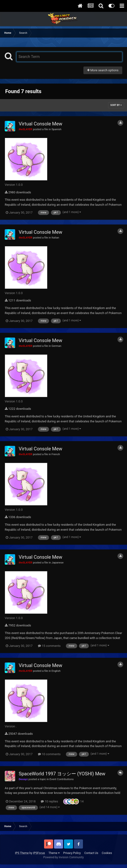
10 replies (49, 801)
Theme (54, 853)
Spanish (57, 129)
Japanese (58, 563)
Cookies (107, 853)
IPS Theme (22, 853)
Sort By (116, 105)
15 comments (49, 646)
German (57, 346)
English (56, 671)
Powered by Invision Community (64, 857)
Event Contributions (62, 779)
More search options (103, 70)
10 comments (49, 754)
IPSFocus (39, 853)
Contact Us (91, 853)
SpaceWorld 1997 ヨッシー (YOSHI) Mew (62, 774)
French (56, 454)
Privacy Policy (72, 853)
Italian (55, 238)
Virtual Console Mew (41, 124)
